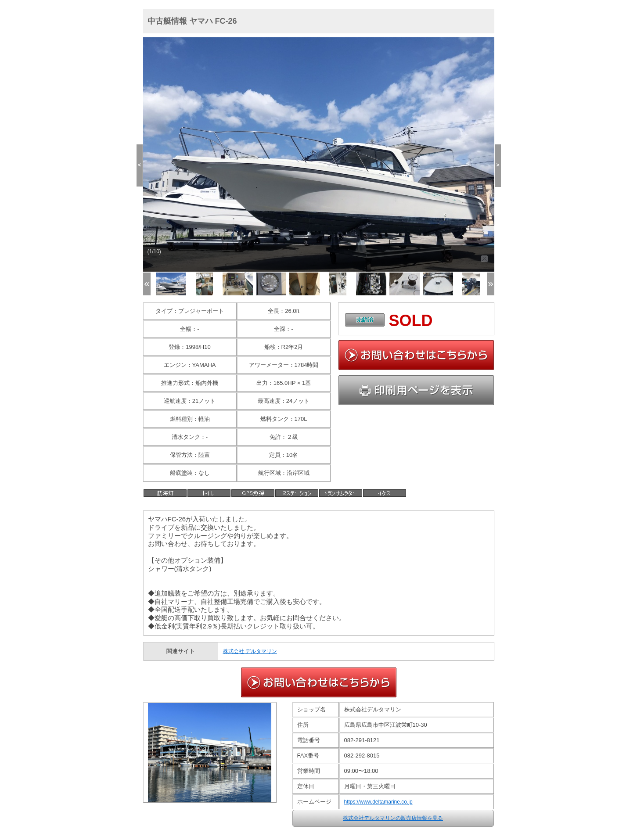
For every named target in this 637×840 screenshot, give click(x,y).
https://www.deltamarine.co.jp (378, 802)
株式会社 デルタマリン (250, 651)
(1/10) (154, 251)
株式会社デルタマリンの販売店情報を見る (393, 818)
